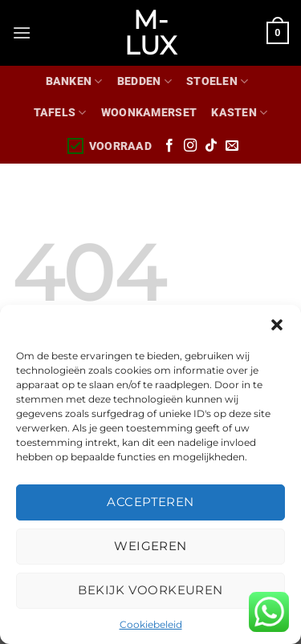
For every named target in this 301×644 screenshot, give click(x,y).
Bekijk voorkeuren (150, 590)
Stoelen (218, 81)
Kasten (239, 113)
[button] (277, 325)
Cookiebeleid (151, 624)
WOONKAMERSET (149, 113)
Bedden (144, 81)
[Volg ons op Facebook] (169, 146)
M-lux (150, 33)
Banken (74, 81)
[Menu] (22, 32)
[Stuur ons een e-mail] (232, 146)
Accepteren (150, 502)
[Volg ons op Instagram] (190, 146)
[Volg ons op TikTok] (211, 146)
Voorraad (109, 146)
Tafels (60, 113)
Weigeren (150, 546)
